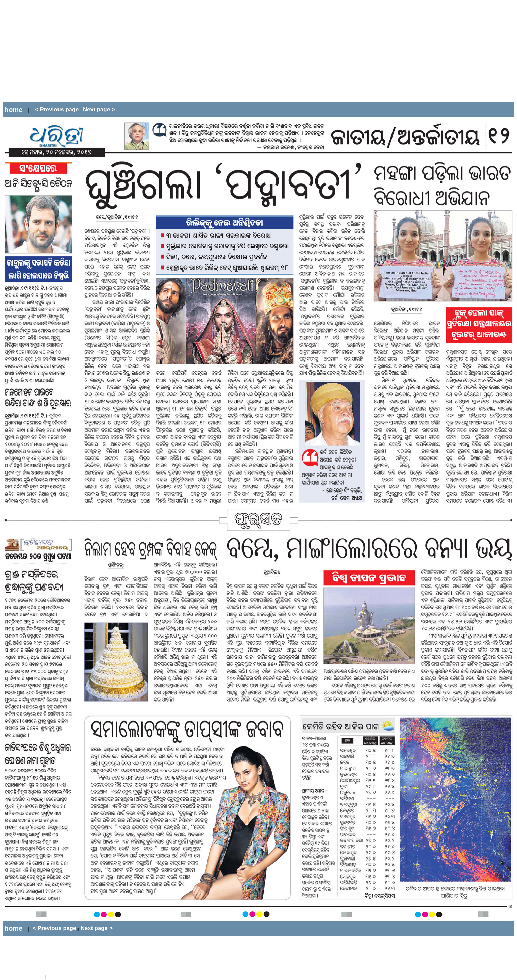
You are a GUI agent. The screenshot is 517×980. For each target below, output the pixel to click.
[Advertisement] (127, 51)
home (13, 110)
